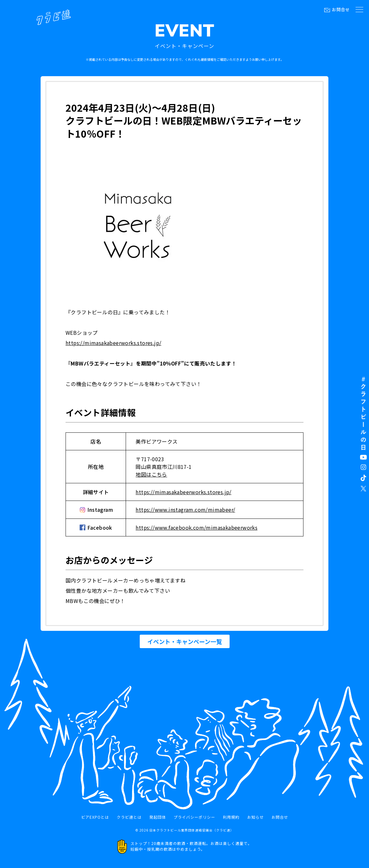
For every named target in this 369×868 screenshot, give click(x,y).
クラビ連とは (129, 817)
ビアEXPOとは (95, 817)
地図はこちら (151, 474)
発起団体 (158, 817)
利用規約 (231, 817)
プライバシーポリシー (194, 817)
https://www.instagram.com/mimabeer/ (185, 510)
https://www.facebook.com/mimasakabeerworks (196, 527)
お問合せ (341, 9)
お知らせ (255, 817)
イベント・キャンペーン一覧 (185, 641)
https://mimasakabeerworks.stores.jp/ (113, 343)
